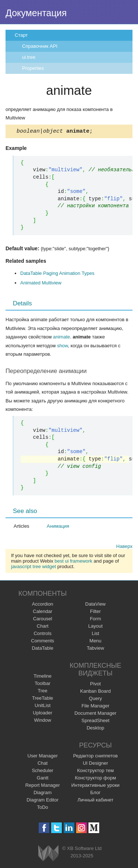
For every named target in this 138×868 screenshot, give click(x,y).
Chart (43, 627)
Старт (21, 35)
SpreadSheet (95, 722)
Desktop (95, 729)
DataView (95, 605)
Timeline (43, 677)
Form (95, 620)
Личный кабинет (95, 801)
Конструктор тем (95, 772)
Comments (43, 642)
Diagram (43, 794)
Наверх (124, 547)
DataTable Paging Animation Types (57, 274)
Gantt (43, 779)
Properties (33, 68)
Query (95, 700)
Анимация (58, 527)
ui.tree (29, 57)
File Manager (95, 707)
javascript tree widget (33, 568)
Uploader (43, 714)
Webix (48, 854)
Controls (42, 634)
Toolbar (43, 684)
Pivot (95, 685)
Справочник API (40, 46)
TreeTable (43, 699)
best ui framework (73, 562)
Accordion (43, 605)
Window (43, 721)
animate (61, 338)
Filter (95, 612)
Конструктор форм (95, 779)
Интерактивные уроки (95, 786)
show (63, 347)
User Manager (43, 757)
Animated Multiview (41, 284)
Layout (95, 627)
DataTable (43, 649)
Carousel (43, 620)
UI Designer (95, 764)
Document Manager (95, 714)
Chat (43, 764)
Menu (95, 642)
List (95, 634)
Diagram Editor (43, 801)
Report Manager (43, 786)
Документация (36, 13)
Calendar (43, 612)
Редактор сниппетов (95, 757)
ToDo (43, 808)
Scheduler (43, 772)
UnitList (43, 706)
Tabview (95, 649)
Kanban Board (95, 692)
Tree (43, 692)
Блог (95, 794)
